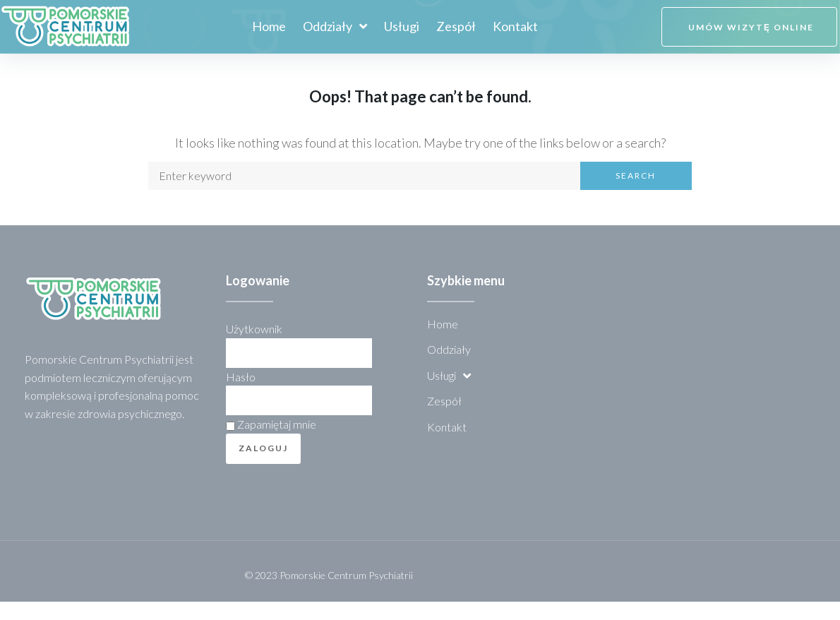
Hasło (241, 395)
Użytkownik (254, 348)
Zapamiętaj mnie (271, 443)
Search (636, 195)
